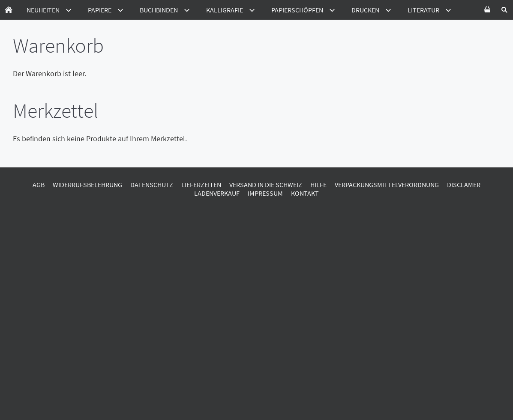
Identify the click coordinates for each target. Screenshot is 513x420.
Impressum (265, 193)
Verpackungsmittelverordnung (387, 185)
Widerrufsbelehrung (87, 185)
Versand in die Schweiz (266, 185)
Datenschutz (152, 185)
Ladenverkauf (217, 193)
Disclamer (464, 185)
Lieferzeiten (201, 185)
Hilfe (318, 185)
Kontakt (305, 193)
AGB (39, 185)
